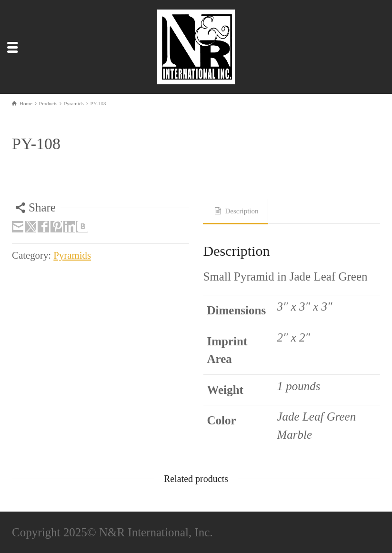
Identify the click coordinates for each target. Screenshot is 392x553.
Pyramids (72, 255)
